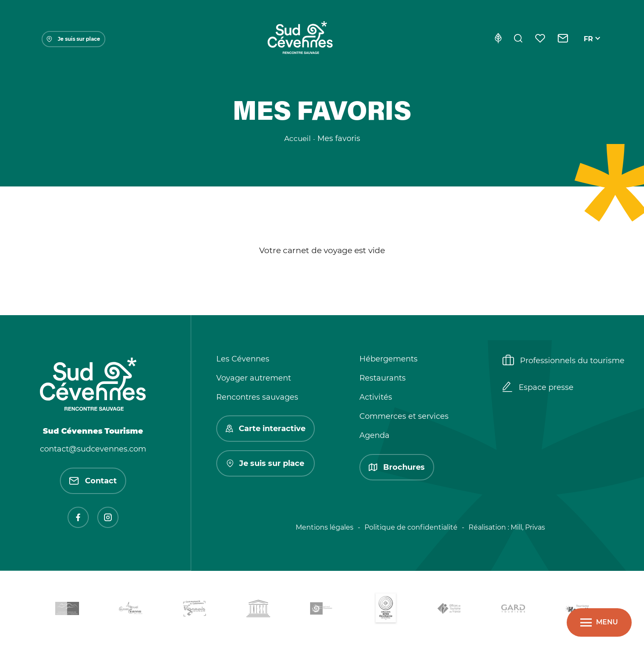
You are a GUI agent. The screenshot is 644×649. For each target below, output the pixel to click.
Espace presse (538, 388)
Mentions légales (325, 527)
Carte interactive (266, 429)
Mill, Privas (528, 527)
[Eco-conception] (498, 39)
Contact (93, 481)
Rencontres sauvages (257, 397)
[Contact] (563, 39)
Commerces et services (404, 416)
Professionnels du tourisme (563, 361)
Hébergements (388, 359)
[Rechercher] (518, 39)
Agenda (374, 435)
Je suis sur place (73, 39)
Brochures (397, 467)
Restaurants (383, 378)
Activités (376, 397)
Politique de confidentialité (411, 527)
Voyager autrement (254, 378)
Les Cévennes (243, 359)
